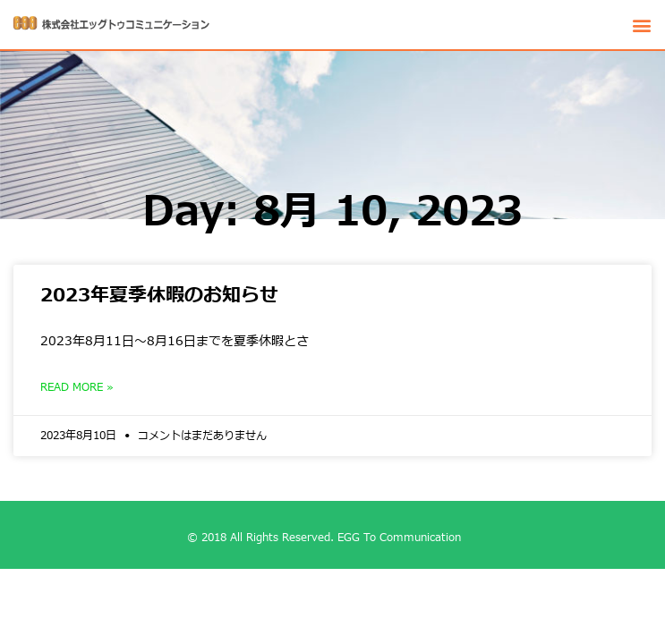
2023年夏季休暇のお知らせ (159, 296)
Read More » (77, 387)
